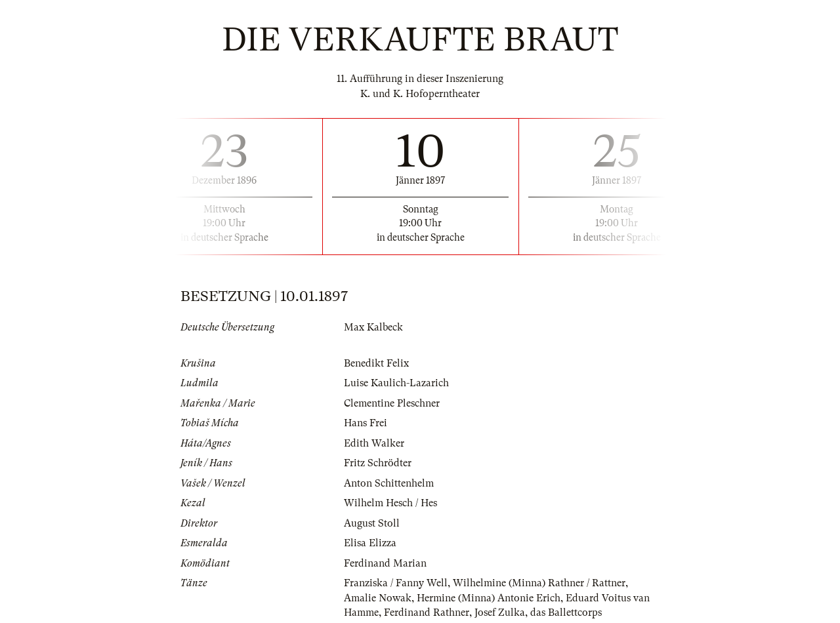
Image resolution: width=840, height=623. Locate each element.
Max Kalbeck (373, 327)
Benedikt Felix (376, 363)
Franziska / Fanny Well (396, 583)
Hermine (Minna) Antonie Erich (489, 598)
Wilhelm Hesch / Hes (390, 503)
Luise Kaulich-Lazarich (396, 383)
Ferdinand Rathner (427, 613)
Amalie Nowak (378, 598)
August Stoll (372, 523)
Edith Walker (374, 443)
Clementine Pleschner (392, 403)
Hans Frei (366, 423)
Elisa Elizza (370, 543)
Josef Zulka (500, 613)
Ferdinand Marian (385, 563)
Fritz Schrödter (378, 463)
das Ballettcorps (566, 613)
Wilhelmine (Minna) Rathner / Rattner (539, 583)
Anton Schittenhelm (389, 483)
